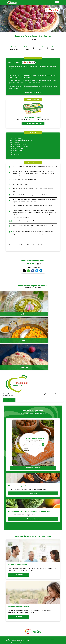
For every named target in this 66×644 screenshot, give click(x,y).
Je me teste (9, 400)
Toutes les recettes (15, 7)
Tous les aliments (33, 519)
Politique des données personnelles (13, 638)
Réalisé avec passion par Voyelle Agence (14, 641)
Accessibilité (8, 640)
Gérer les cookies (35, 638)
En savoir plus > (11, 69)
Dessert (21, 7)
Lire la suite (19, 574)
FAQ (28, 640)
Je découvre (33, 493)
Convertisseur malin (33, 468)
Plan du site (24, 640)
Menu (57, 3)
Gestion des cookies (26, 638)
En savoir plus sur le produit (33, 123)
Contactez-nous (43, 638)
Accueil (9, 7)
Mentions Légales (50, 638)
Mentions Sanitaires (16, 640)
